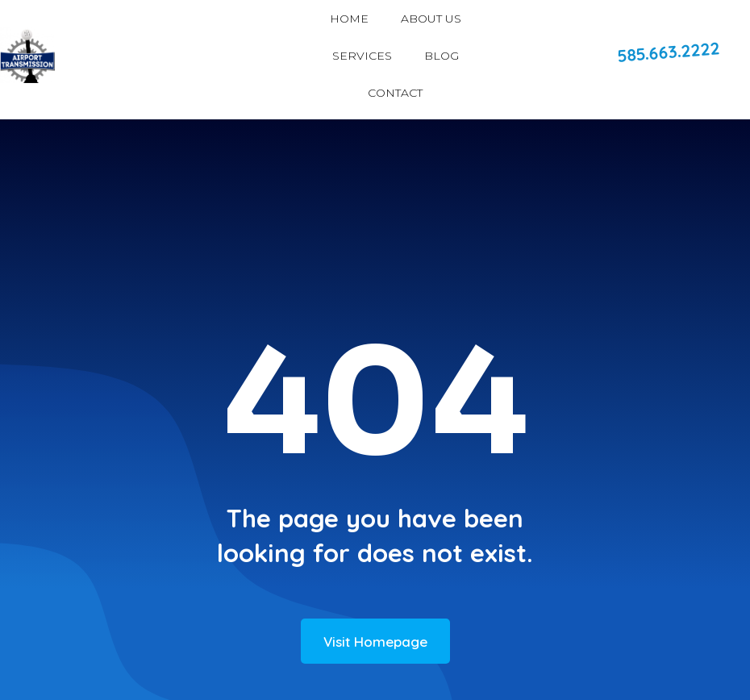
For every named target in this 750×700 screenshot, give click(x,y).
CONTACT (395, 93)
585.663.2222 (669, 51)
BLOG (442, 56)
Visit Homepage (375, 642)
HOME (349, 19)
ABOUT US (431, 19)
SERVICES (362, 56)
